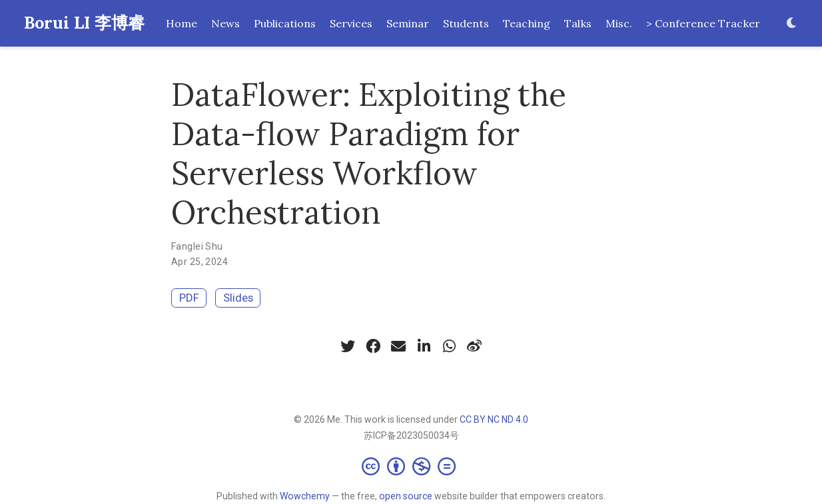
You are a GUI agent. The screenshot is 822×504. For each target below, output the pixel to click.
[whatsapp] (449, 346)
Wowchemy (305, 496)
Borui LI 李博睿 (84, 23)
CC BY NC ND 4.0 (494, 419)
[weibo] (474, 346)
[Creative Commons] (411, 466)
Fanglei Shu (197, 246)
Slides (238, 298)
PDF (189, 298)
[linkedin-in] (424, 346)
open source (406, 496)
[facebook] (373, 346)
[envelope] (398, 346)
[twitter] (348, 346)
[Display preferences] (792, 24)
